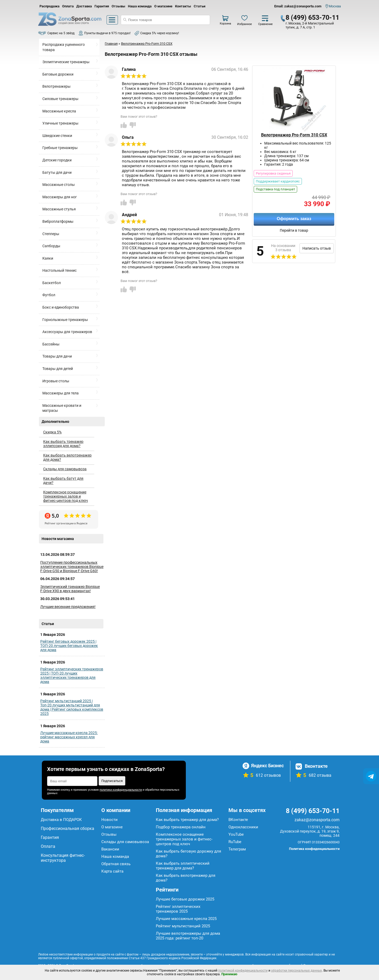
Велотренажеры (56, 86)
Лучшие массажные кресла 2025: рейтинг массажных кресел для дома (69, 737)
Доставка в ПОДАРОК (61, 820)
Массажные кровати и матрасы (62, 408)
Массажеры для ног (60, 197)
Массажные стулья (59, 209)
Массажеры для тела (61, 393)
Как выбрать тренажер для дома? (187, 820)
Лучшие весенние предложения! (68, 607)
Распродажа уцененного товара (64, 47)
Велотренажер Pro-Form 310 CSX (294, 135)
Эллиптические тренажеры (66, 62)
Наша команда (140, 6)
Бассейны (51, 344)
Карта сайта (112, 871)
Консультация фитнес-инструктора (63, 858)
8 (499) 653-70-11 (312, 18)
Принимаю (229, 974)
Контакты (183, 6)
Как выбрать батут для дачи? (63, 481)
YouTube (236, 834)
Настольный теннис (59, 270)
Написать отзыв (317, 248)
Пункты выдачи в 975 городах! (107, 33)
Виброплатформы (58, 221)
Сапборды (51, 246)
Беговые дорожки (58, 74)
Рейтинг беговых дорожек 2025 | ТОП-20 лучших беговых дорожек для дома (69, 646)
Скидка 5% (52, 432)
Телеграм (237, 849)
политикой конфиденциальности (243, 971)
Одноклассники (243, 827)
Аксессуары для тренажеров (67, 332)
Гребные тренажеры (60, 148)
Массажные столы (59, 185)
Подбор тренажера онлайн (181, 827)
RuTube (235, 842)
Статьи (200, 6)
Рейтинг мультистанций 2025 (183, 926)
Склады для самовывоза (65, 469)
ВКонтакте (238, 820)
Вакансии (110, 849)
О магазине (163, 6)
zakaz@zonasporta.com (317, 820)
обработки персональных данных (296, 971)
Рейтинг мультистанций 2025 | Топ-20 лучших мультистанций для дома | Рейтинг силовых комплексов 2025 (72, 707)
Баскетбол (52, 283)
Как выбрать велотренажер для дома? (67, 457)
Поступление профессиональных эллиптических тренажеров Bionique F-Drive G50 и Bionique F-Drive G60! (72, 567)
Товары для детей (58, 369)
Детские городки (57, 160)
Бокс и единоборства (61, 307)
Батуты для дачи (57, 172)
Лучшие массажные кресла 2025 (186, 919)
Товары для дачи (57, 356)
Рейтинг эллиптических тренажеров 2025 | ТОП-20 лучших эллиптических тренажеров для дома (72, 675)
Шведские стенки (57, 136)
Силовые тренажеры (60, 99)
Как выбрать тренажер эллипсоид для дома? (63, 444)
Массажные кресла (59, 111)
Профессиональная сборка (68, 828)
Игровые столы (56, 381)
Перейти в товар (294, 230)
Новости (109, 820)
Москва (335, 6)
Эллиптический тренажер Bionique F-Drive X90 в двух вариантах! (70, 589)
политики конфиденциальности (121, 790)
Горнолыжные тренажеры (65, 320)
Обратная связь (116, 864)
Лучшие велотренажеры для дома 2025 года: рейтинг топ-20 (188, 936)
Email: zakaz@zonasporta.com (298, 6)
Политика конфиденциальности (314, 849)
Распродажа (49, 6)
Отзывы (118, 6)
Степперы (51, 234)
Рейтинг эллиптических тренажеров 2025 (178, 909)
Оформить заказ (294, 219)
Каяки (48, 258)
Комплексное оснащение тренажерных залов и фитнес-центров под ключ (66, 496)
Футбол (49, 295)
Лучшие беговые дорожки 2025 (185, 899)
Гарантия (102, 6)
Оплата (68, 6)
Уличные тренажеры (60, 123)
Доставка (84, 6)
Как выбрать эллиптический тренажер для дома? (183, 866)
